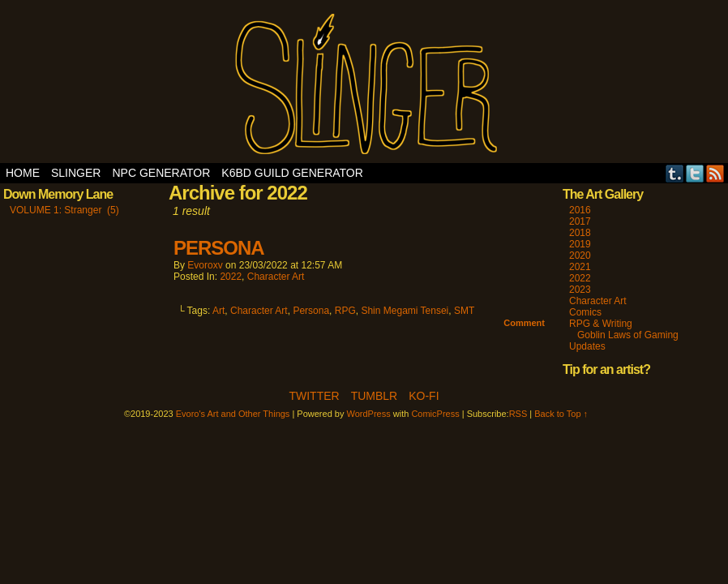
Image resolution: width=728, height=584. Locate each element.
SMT (464, 311)
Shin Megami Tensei (405, 311)
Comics (585, 312)
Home (23, 173)
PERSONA (219, 248)
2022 (231, 277)
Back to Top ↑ (561, 414)
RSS (715, 173)
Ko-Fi (424, 396)
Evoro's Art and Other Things (364, 86)
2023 (580, 290)
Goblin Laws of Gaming (628, 335)
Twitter (695, 173)
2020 (580, 255)
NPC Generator (161, 173)
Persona (311, 311)
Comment (524, 323)
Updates (587, 346)
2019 (580, 244)
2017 (580, 221)
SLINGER (76, 173)
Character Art (276, 277)
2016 (580, 210)
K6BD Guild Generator (292, 173)
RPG (345, 311)
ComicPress (435, 414)
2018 (580, 233)
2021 (580, 267)
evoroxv (205, 265)
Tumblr (675, 173)
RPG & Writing (601, 324)
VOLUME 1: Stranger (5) (64, 210)
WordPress (369, 414)
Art (218, 311)
